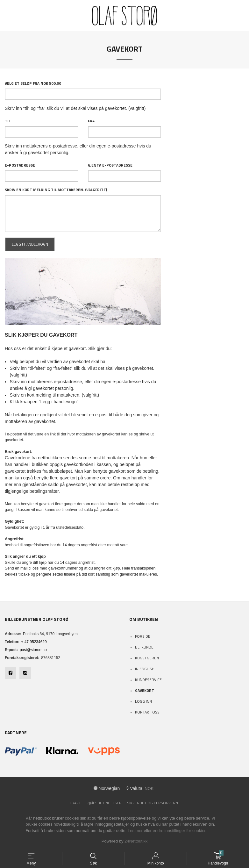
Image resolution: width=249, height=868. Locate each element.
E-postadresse (20, 165)
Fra (91, 121)
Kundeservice (148, 680)
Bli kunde (144, 647)
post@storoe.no (33, 650)
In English (145, 669)
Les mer (135, 831)
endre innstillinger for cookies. (180, 831)
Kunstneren (147, 658)
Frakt (75, 803)
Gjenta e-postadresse (110, 165)
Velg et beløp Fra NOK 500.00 (33, 83)
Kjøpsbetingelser (104, 803)
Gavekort (145, 690)
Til (8, 121)
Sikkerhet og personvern (153, 803)
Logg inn (143, 701)
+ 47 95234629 (34, 642)
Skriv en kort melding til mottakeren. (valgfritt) (56, 190)
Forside (143, 636)
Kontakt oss (147, 712)
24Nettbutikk (136, 841)
